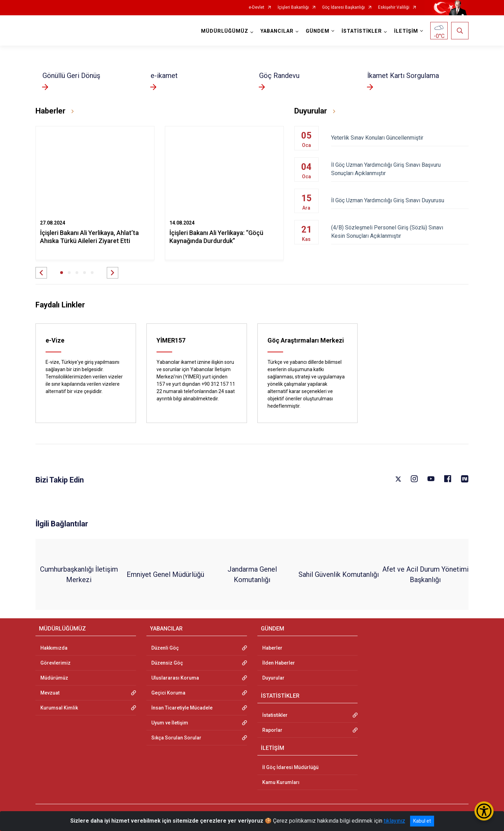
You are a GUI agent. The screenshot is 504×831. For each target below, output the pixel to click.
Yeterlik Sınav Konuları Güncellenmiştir (400, 138)
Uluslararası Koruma (175, 678)
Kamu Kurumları (281, 782)
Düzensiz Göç (167, 663)
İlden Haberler (279, 663)
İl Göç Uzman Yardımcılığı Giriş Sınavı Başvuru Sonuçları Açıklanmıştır (400, 169)
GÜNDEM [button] (318, 31)
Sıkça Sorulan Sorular (176, 738)
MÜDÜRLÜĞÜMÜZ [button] (225, 31)
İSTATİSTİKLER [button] (362, 31)
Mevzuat (50, 693)
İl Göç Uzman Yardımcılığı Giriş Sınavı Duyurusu (400, 200)
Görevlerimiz (55, 663)
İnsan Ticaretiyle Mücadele (182, 708)
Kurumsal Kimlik (59, 708)
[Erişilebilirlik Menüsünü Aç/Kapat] (484, 811)
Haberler (272, 648)
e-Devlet (257, 7)
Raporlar (272, 730)
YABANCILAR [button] (277, 31)
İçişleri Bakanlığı (293, 7)
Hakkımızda (54, 648)
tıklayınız (394, 821)
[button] (41, 273)
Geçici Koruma (168, 693)
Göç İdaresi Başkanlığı (343, 7)
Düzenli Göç (165, 648)
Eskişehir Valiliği (394, 7)
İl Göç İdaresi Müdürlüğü (290, 767)
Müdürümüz (54, 678)
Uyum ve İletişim (170, 723)
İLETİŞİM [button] (406, 31)
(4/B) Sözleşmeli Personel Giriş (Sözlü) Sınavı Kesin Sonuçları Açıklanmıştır (400, 232)
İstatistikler (275, 715)
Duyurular (273, 678)
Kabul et (422, 821)
